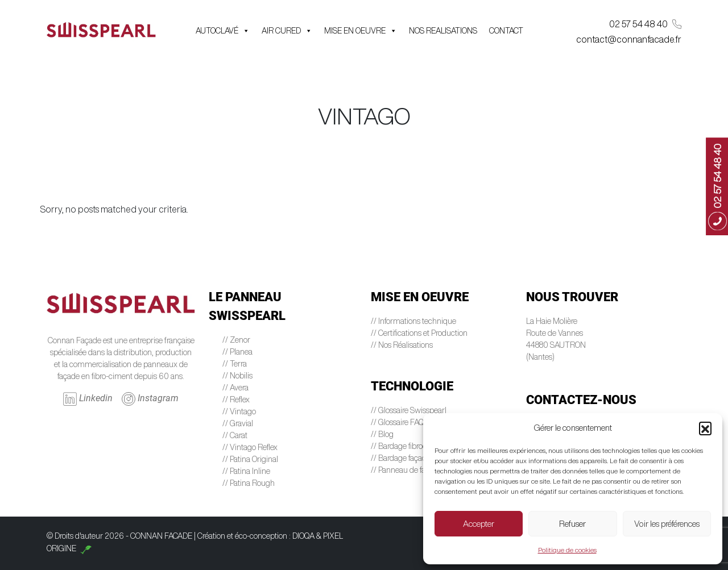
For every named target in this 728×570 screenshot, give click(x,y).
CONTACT (506, 31)
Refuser (572, 524)
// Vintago (239, 411)
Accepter (479, 524)
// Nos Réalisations (402, 345)
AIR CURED (287, 31)
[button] (705, 428)
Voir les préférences (667, 524)
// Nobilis (237, 376)
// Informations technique (413, 321)
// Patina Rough (249, 483)
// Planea (237, 352)
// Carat (235, 435)
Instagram (150, 399)
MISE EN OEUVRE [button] (361, 31)
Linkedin (88, 399)
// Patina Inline (246, 471)
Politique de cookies (567, 550)
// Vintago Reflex (250, 447)
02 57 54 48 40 (645, 24)
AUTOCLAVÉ (223, 31)
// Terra (235, 364)
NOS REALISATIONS (443, 31)
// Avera (235, 388)
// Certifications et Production (419, 333)
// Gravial (238, 423)
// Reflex (236, 400)
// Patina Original (250, 459)
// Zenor (236, 340)
